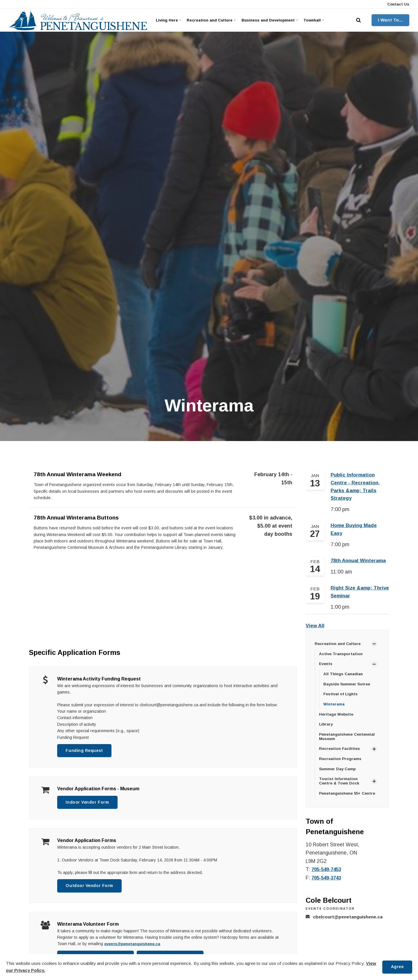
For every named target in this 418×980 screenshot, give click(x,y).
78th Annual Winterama (360, 563)
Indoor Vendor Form (89, 803)
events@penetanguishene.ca (135, 945)
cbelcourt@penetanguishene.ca (349, 923)
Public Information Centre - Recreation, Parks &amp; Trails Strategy (356, 488)
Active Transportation (342, 657)
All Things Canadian (344, 678)
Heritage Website (337, 719)
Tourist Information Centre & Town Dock (340, 787)
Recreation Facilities (340, 754)
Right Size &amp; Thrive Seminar (352, 595)
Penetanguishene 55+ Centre (349, 800)
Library (326, 729)
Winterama (334, 709)
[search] (358, 20)
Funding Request (85, 751)
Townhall (326, 20)
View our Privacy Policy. (31, 971)
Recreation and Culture (215, 20)
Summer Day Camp (338, 775)
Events (326, 668)
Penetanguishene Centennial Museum (349, 742)
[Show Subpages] (374, 647)
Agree (397, 967)
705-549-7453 (328, 876)
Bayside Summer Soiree (348, 688)
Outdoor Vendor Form (91, 887)
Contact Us (398, 4)
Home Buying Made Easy (355, 532)
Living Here (169, 20)
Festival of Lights (342, 698)
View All (316, 629)
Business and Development (277, 20)
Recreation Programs (341, 765)
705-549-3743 (328, 884)
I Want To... (391, 20)
